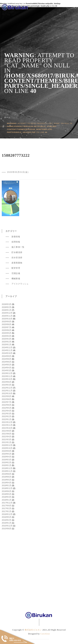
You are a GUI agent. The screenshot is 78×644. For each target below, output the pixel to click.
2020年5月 (7, 454)
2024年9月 (7, 356)
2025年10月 (7, 319)
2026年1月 (7, 310)
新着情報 (16, 237)
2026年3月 (7, 304)
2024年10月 (7, 353)
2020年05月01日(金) (18, 172)
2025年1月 (7, 345)
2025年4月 (7, 336)
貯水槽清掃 (17, 252)
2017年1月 (7, 511)
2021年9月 (7, 431)
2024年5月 (7, 365)
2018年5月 (7, 494)
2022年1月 (7, 419)
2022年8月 (7, 399)
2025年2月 (7, 342)
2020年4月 (7, 457)
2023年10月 (7, 379)
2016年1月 (7, 523)
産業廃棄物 (17, 263)
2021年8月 (7, 434)
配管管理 (16, 268)
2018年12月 (7, 488)
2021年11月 (7, 425)
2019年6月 (7, 477)
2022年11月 (7, 391)
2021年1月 (7, 442)
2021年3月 (7, 440)
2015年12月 (7, 526)
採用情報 (16, 242)
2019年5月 (7, 480)
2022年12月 (7, 388)
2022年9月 (7, 396)
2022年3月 (7, 414)
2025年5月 (7, 333)
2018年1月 (7, 500)
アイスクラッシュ (20, 284)
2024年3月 (7, 370)
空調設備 (16, 273)
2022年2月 (7, 416)
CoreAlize (45, 634)
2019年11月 (7, 471)
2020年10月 (7, 448)
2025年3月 (7, 339)
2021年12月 (7, 422)
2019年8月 (7, 474)
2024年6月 (7, 362)
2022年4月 (7, 411)
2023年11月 (7, 376)
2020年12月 (7, 445)
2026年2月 (7, 307)
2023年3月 (7, 385)
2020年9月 (7, 451)
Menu (72, 7)
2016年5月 (7, 517)
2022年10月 (7, 393)
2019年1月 (7, 485)
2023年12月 (7, 373)
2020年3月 (7, 460)
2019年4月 (7, 483)
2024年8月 (7, 359)
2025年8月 (7, 324)
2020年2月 (7, 463)
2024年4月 (7, 368)
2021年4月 (7, 437)
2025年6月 (7, 330)
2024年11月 (7, 350)
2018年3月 (7, 497)
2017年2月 (7, 508)
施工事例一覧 (18, 247)
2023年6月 (7, 382)
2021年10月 (7, 428)
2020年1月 (7, 465)
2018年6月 (7, 491)
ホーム (7, 117)
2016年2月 (7, 520)
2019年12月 (7, 468)
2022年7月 (7, 402)
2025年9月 (7, 322)
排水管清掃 (17, 258)
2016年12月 (7, 514)
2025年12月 (7, 313)
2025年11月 (7, 316)
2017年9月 (7, 506)
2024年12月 (7, 348)
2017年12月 (7, 503)
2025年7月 (7, 327)
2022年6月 (7, 405)
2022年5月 (7, 408)
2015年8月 (7, 529)
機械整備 (16, 279)
